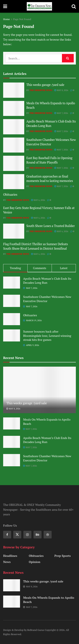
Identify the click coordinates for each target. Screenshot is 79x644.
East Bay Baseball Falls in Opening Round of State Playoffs (49, 160)
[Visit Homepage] (39, 6)
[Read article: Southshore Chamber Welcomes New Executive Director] (14, 145)
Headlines (10, 556)
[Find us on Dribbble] (48, 535)
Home (7, 19)
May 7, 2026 (61, 113)
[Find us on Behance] (37, 535)
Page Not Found (22, 19)
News (7, 562)
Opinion (35, 562)
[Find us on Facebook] (7, 535)
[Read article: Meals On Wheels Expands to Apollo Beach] (14, 109)
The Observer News (41, 90)
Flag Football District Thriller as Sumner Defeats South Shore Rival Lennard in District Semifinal (35, 246)
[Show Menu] (5, 6)
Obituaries (10, 194)
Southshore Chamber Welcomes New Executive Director (51, 142)
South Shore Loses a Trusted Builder (51, 226)
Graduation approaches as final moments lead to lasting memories (50, 178)
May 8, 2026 (61, 90)
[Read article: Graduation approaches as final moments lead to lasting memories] (14, 182)
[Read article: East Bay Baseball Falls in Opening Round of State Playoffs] (14, 163)
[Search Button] (74, 6)
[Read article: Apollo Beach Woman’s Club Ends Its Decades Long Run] (14, 127)
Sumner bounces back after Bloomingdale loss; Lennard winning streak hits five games (47, 336)
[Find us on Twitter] (17, 535)
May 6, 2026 (38, 200)
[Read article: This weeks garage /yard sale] (14, 90)
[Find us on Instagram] (27, 535)
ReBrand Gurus (36, 630)
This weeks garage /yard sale (45, 85)
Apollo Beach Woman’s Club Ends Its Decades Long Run (51, 123)
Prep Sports (62, 556)
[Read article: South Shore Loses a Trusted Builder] (14, 231)
